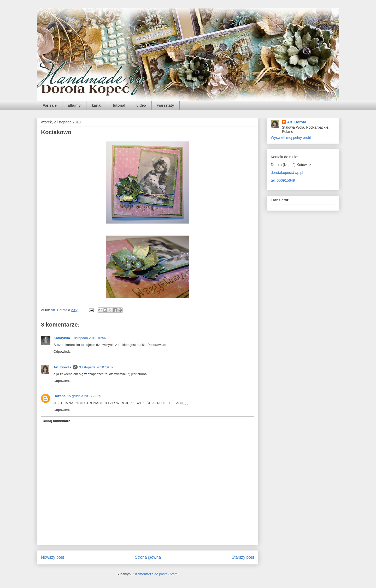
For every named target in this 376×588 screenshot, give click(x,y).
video (141, 105)
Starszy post (243, 557)
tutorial (119, 105)
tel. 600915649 (283, 180)
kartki (97, 105)
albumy (74, 105)
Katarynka (62, 338)
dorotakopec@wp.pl (287, 173)
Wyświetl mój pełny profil (291, 138)
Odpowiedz (62, 352)
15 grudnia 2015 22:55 (84, 396)
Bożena (60, 396)
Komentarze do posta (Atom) (157, 574)
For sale (50, 105)
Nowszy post (52, 557)
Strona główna (148, 557)
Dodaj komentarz (57, 421)
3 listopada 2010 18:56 (89, 338)
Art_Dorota (62, 367)
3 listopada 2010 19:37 (96, 367)
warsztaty (166, 105)
